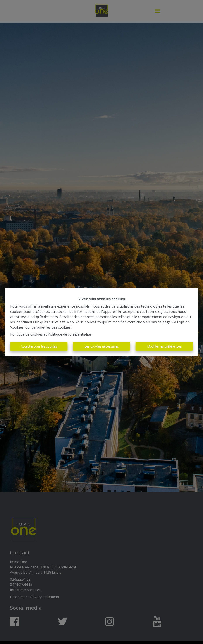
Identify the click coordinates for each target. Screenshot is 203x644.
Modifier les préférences (164, 346)
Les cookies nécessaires (102, 346)
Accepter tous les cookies (39, 346)
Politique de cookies (27, 334)
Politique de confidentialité (69, 334)
